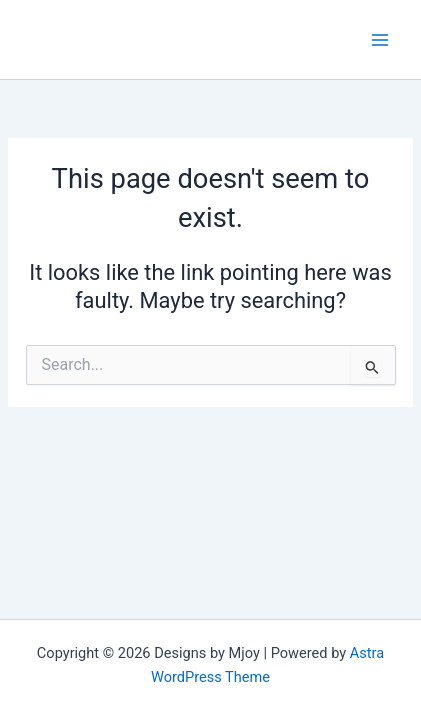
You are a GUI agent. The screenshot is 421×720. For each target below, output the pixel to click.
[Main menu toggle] (380, 40)
